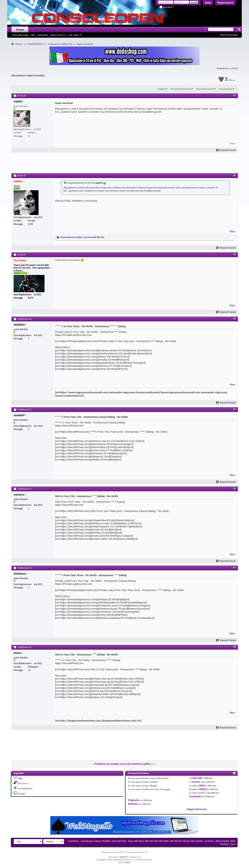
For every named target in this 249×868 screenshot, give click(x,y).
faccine (196, 782)
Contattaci (73, 841)
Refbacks (133, 804)
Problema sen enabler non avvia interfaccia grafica (123, 764)
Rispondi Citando (226, 150)
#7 (235, 568)
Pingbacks (133, 800)
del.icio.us (23, 783)
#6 (235, 488)
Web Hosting (222, 841)
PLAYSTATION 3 (35, 44)
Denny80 (92, 237)
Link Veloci (74, 35)
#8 (235, 647)
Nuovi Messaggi (20, 35)
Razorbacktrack (68, 237)
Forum (20, 30)
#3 (235, 254)
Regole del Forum (197, 809)
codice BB (196, 778)
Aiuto (208, 3)
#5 (235, 409)
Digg (20, 778)
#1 (235, 95)
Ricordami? (166, 7)
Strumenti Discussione (181, 89)
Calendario (43, 35)
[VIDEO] (203, 789)
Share (232, 143)
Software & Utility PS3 (60, 44)
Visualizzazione (226, 89)
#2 (235, 175)
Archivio (209, 841)
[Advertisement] (124, 164)
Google (21, 794)
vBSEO (128, 862)
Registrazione (225, 3)
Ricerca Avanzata (229, 35)
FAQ (33, 35)
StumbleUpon (25, 788)
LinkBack (161, 89)
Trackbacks (195, 796)
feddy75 (80, 237)
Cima (233, 844)
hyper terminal (36, 75)
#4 (235, 319)
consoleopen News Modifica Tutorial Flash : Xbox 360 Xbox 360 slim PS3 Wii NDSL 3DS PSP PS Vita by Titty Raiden (142, 841)
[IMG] (202, 786)
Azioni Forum (57, 35)
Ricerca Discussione (205, 89)
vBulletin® (124, 857)
